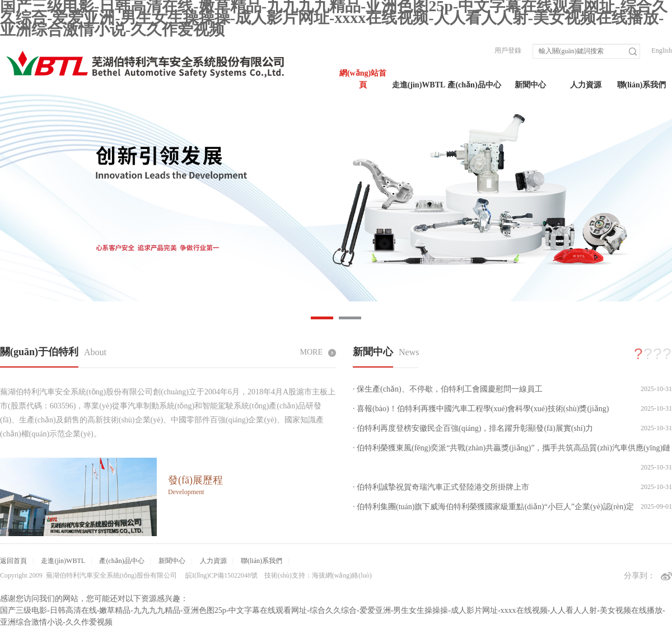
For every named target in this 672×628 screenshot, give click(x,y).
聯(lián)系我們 (642, 85)
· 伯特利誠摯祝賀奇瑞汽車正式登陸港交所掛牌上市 (441, 487)
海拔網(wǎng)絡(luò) (342, 575)
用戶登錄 (508, 50)
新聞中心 (530, 85)
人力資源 (586, 85)
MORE (318, 352)
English (662, 50)
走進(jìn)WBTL (419, 85)
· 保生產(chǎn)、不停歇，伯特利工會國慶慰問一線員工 (448, 389)
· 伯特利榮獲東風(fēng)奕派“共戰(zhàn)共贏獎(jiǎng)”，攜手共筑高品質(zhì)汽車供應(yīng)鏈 (512, 448)
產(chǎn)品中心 (474, 85)
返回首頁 (13, 561)
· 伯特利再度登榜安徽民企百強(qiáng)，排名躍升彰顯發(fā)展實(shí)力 (473, 428)
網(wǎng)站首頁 (363, 79)
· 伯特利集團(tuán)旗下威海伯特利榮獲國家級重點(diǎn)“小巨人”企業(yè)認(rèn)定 (493, 507)
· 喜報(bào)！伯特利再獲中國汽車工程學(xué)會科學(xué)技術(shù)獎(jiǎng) (481, 409)
